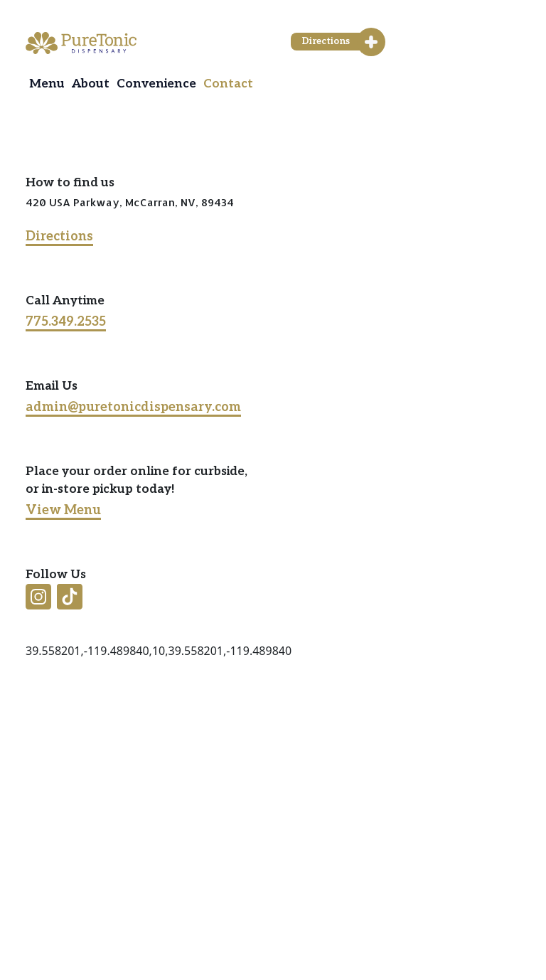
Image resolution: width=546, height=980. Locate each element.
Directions (59, 236)
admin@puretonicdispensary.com (133, 407)
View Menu (63, 510)
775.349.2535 (66, 322)
